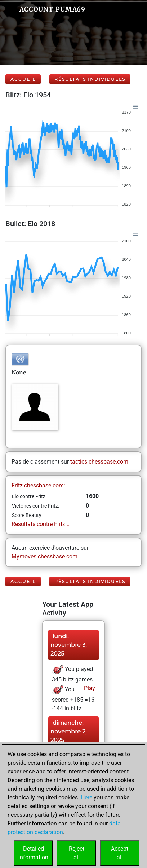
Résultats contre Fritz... (41, 524)
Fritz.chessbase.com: (38, 485)
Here (86, 797)
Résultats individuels (90, 79)
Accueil (23, 79)
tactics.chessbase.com (99, 462)
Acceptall (120, 853)
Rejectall (77, 853)
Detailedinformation (33, 853)
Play (89, 688)
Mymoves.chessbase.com (44, 556)
